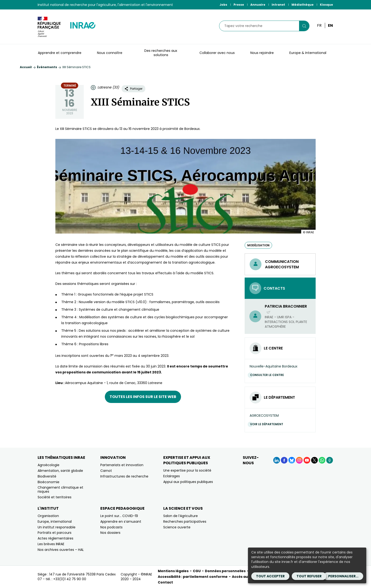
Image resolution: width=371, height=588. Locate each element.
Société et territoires (55, 497)
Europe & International (308, 53)
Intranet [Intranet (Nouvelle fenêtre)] (278, 5)
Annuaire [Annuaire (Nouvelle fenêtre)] (258, 5)
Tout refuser (309, 576)
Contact (165, 582)
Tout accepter (270, 576)
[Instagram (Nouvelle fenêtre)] (299, 460)
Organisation (48, 516)
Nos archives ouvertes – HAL (61, 550)
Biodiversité (47, 476)
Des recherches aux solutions (161, 53)
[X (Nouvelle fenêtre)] (314, 460)
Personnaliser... (343, 576)
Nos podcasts (111, 527)
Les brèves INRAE (51, 544)
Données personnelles (225, 571)
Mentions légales (173, 571)
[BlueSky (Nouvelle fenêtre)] (292, 460)
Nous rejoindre (262, 53)
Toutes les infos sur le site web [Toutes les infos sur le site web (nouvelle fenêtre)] (143, 397)
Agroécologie (49, 465)
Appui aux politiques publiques (188, 482)
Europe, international (55, 522)
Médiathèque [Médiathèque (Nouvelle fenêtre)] (303, 5)
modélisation (258, 245)
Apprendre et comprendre (60, 53)
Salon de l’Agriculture (181, 516)
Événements (47, 67)
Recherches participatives (185, 522)
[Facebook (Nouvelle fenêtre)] (284, 460)
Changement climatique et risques (60, 489)
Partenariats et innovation (122, 465)
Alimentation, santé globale (60, 471)
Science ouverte (177, 527)
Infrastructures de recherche (124, 476)
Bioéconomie (49, 482)
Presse (239, 5)
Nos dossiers (110, 533)
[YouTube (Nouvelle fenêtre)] (307, 460)
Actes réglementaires (55, 538)
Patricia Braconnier (286, 309)
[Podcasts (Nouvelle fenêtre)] (330, 460)
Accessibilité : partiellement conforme (193, 577)
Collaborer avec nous (217, 53)
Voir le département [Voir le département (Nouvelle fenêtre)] (268, 424)
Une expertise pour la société (187, 470)
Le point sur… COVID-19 (119, 516)
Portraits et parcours (55, 533)
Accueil (26, 67)
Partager (133, 89)
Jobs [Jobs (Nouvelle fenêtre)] (223, 5)
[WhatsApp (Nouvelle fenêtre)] (322, 460)
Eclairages (172, 476)
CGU (197, 571)
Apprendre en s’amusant (121, 522)
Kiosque (326, 5)
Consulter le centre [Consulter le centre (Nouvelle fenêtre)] (268, 375)
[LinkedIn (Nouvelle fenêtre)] (277, 460)
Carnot (106, 471)
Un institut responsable (57, 527)
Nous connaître (110, 53)
